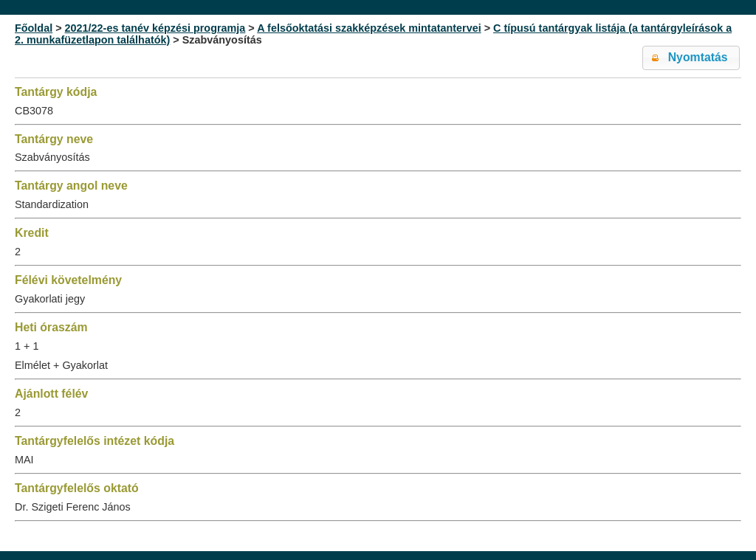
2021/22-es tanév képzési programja (155, 28)
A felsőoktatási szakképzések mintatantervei (369, 28)
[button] (691, 58)
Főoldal (34, 28)
